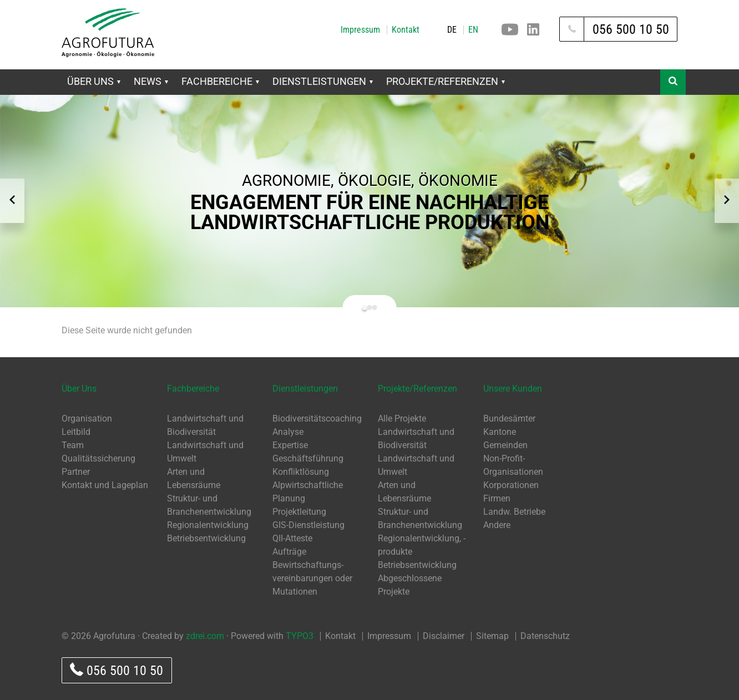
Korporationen (511, 485)
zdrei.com (205, 636)
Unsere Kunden (513, 389)
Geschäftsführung (308, 458)
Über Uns (94, 81)
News (151, 81)
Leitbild (76, 432)
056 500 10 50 (117, 670)
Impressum (360, 30)
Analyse (288, 432)
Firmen (497, 498)
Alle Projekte (402, 419)
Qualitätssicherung (98, 458)
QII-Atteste (292, 538)
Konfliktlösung (301, 472)
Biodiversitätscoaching (317, 419)
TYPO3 (300, 636)
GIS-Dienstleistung (308, 525)
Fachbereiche (220, 81)
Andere (497, 525)
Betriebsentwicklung (206, 538)
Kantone (500, 432)
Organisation (87, 419)
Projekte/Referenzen (446, 81)
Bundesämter (509, 419)
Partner (76, 472)
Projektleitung (299, 512)
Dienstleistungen (323, 81)
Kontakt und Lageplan (105, 485)
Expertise (290, 445)
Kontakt (406, 30)
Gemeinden (505, 445)
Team (73, 445)
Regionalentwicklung (208, 525)
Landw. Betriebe (514, 512)
